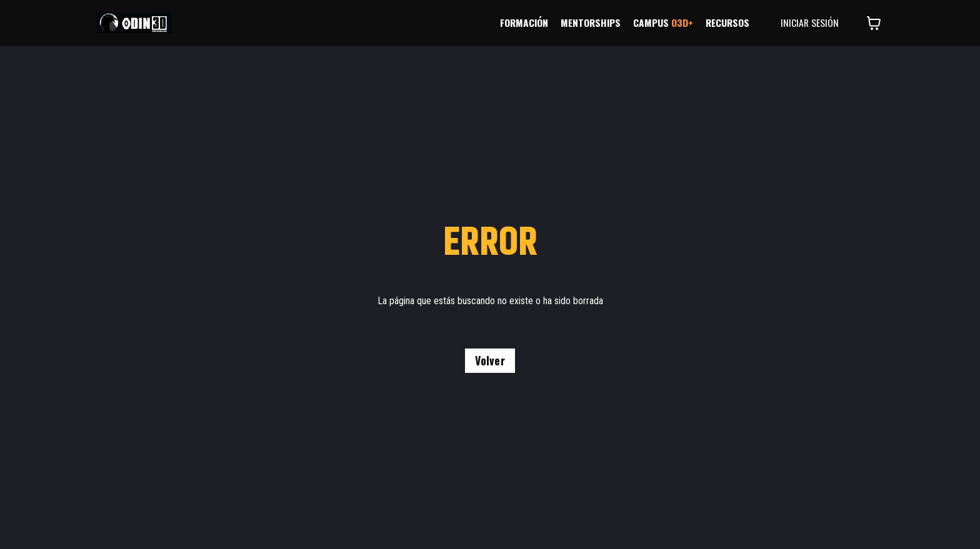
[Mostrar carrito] (874, 23)
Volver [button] (490, 360)
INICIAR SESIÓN (809, 23)
